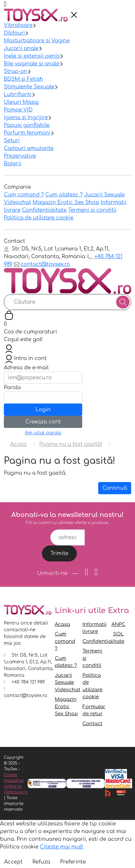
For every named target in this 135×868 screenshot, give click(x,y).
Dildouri (14, 33)
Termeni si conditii (92, 210)
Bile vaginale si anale (32, 64)
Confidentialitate (44, 210)
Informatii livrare (95, 628)
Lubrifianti (18, 94)
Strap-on (16, 71)
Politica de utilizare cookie (39, 218)
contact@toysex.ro (42, 264)
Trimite (59, 553)
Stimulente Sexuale (29, 87)
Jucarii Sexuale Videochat (67, 683)
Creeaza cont (43, 422)
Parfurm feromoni (27, 133)
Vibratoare (18, 25)
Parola (12, 388)
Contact (92, 724)
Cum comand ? (24, 195)
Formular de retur (94, 710)
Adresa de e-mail (26, 368)
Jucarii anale (21, 48)
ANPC (118, 624)
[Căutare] (123, 302)
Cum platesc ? (64, 195)
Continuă (115, 488)
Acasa (62, 624)
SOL (119, 634)
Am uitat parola (43, 433)
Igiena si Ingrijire (26, 118)
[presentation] (74, 15)
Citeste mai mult (62, 847)
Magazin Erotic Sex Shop (66, 202)
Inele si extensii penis (32, 56)
